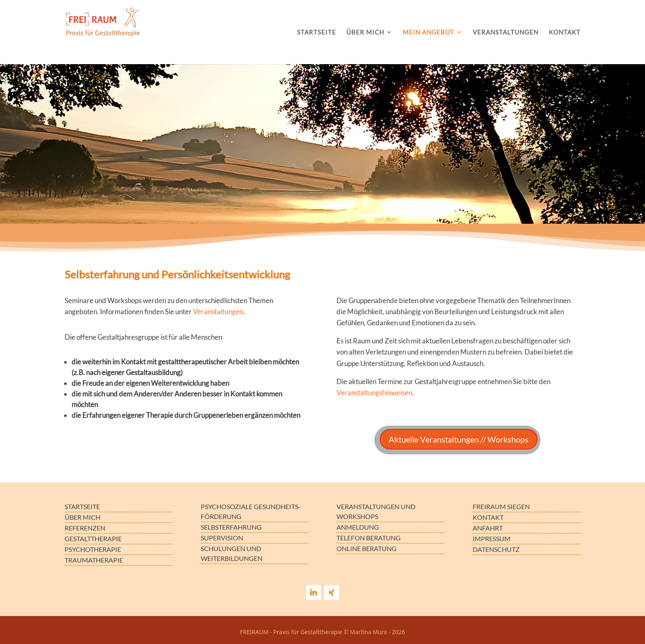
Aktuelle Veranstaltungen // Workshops (459, 439)
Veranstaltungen (218, 312)
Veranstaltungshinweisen (374, 393)
